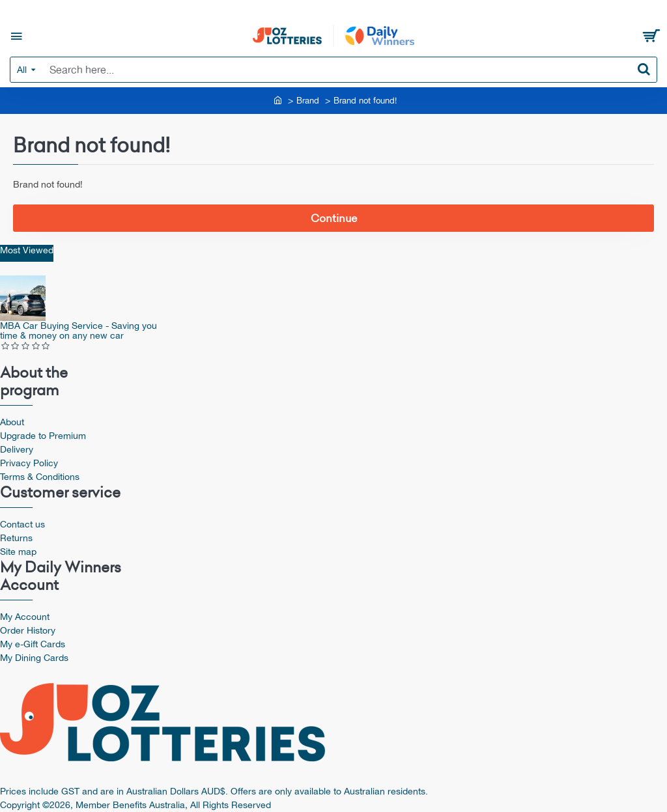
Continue (334, 218)
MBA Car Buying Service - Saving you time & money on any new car (78, 331)
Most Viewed (27, 250)
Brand (308, 101)
